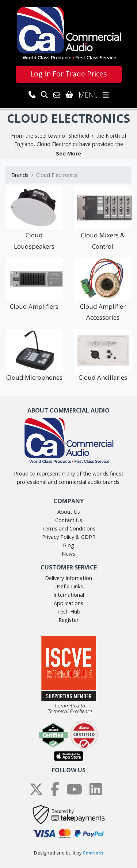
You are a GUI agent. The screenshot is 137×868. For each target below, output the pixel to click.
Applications (68, 603)
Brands (20, 175)
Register (68, 620)
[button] (68, 153)
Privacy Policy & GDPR (69, 537)
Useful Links (69, 586)
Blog (68, 545)
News (68, 554)
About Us (69, 512)
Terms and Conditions (68, 528)
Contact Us (69, 520)
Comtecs (93, 853)
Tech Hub (68, 611)
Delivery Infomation (68, 578)
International (69, 595)
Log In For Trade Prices (68, 74)
